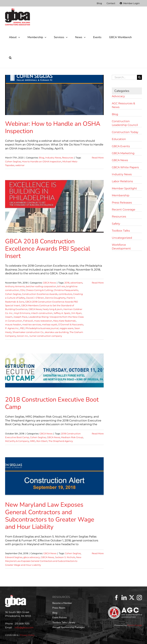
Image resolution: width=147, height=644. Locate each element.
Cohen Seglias (13, 161)
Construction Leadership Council (125, 123)
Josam (9, 317)
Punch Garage (135, 625)
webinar (20, 165)
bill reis (61, 286)
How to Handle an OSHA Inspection (42, 161)
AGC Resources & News (123, 105)
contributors (65, 294)
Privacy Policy (27, 635)
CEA (22, 290)
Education (119, 139)
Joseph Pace (20, 317)
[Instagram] (139, 598)
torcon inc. (23, 336)
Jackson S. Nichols (65, 557)
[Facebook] (116, 598)
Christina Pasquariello (66, 290)
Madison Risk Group (72, 437)
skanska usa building (57, 332)
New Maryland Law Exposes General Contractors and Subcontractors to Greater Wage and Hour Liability (50, 516)
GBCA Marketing (123, 153)
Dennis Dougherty (55, 298)
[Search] (139, 77)
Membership (121, 195)
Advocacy (118, 96)
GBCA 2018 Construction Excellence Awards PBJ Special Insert (48, 249)
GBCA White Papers (125, 167)
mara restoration (43, 321)
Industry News (53, 158)
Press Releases (122, 203)
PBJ (22, 328)
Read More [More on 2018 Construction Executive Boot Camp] (98, 434)
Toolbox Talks (121, 231)
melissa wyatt (50, 324)
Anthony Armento (15, 286)
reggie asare (67, 328)
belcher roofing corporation (41, 286)
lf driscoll (28, 321)
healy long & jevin (53, 309)
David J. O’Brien (35, 298)
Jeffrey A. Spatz (62, 313)
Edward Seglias (14, 557)
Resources (68, 158)
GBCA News (49, 283)
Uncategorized (122, 238)
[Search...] (124, 77)
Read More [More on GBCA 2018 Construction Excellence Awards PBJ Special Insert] (98, 283)
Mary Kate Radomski (65, 321)
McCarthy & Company (17, 441)
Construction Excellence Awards (40, 294)
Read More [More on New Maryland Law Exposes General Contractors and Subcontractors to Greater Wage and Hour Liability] (98, 553)
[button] (10, 58)
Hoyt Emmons (22, 313)
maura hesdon (13, 324)
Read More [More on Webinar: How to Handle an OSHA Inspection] (98, 158)
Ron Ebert (42, 441)
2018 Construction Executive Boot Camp (52, 403)
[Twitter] (132, 598)
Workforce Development (121, 247)
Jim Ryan (76, 313)
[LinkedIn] (124, 598)
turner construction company (46, 336)
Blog (42, 158)
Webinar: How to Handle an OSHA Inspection (53, 127)
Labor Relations (122, 181)
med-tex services (32, 324)
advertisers (76, 283)
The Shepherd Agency (61, 441)
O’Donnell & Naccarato (71, 324)
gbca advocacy (32, 557)
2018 (67, 283)
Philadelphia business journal (42, 328)
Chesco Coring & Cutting (39, 290)
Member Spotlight (124, 188)
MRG (33, 441)
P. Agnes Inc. (12, 328)
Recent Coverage (124, 210)
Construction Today (125, 132)
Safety (116, 224)
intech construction (42, 313)
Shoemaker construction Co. (28, 332)
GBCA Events (121, 146)
